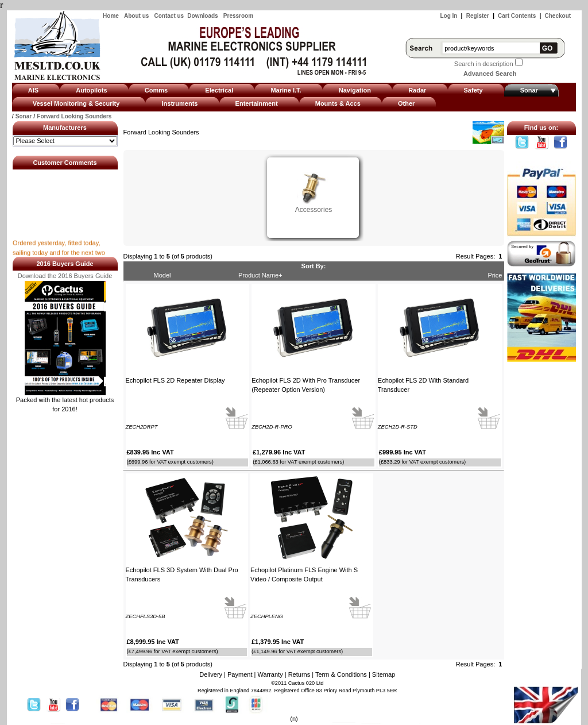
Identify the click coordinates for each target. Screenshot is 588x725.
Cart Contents (517, 16)
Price (495, 275)
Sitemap (384, 674)
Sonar (24, 116)
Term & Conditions (341, 674)
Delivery (211, 674)
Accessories (314, 206)
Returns (299, 674)
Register (478, 16)
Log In (448, 16)
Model (163, 275)
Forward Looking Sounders (74, 116)
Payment (240, 674)
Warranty (270, 674)
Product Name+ (260, 275)
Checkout (558, 16)
